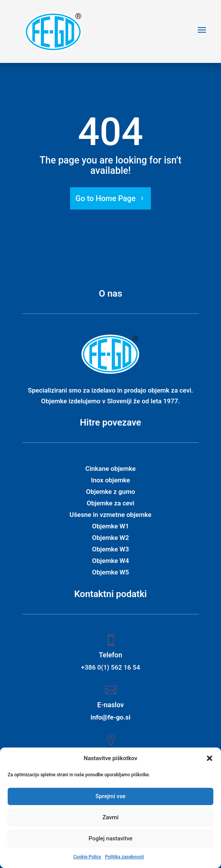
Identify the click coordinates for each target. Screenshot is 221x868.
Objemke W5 (110, 573)
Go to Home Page (106, 198)
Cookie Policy (87, 857)
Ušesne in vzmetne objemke (111, 515)
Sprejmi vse (110, 796)
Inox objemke (110, 481)
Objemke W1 (110, 527)
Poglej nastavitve (110, 838)
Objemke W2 (110, 538)
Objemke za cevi (110, 504)
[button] (210, 758)
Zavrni (111, 817)
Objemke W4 (110, 561)
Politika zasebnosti (124, 857)
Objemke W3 (110, 550)
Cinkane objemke (110, 469)
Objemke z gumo (110, 492)
